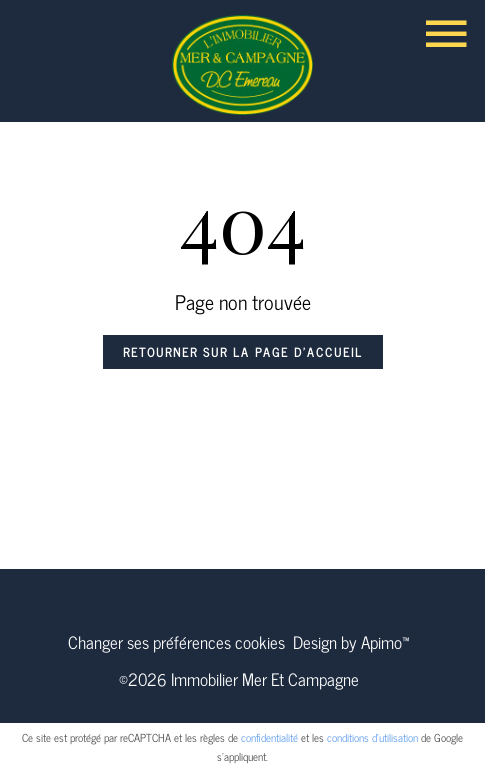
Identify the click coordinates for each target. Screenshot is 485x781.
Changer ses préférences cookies (176, 642)
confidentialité (269, 737)
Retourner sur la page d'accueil (243, 352)
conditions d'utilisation (372, 737)
